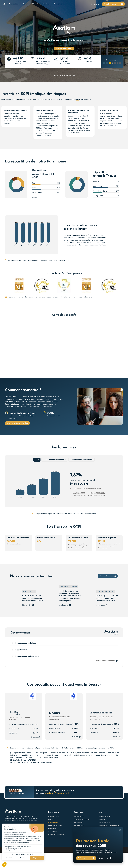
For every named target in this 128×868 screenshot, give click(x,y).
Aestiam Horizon (54, 816)
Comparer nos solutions (56, 835)
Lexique (76, 829)
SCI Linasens (53, 832)
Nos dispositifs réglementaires (109, 826)
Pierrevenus (52, 829)
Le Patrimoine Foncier (56, 826)
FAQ (75, 832)
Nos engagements (105, 823)
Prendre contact (79, 826)
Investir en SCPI (79, 816)
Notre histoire (104, 820)
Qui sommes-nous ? (106, 816)
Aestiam (55, 76)
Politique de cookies (117, 850)
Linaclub (51, 820)
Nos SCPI (62, 76)
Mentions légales (81, 850)
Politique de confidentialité (98, 850)
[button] (6, 286)
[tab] (37, 460)
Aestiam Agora (53, 823)
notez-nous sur (13, 833)
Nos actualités (79, 823)
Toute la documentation (82, 820)
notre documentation (84, 100)
